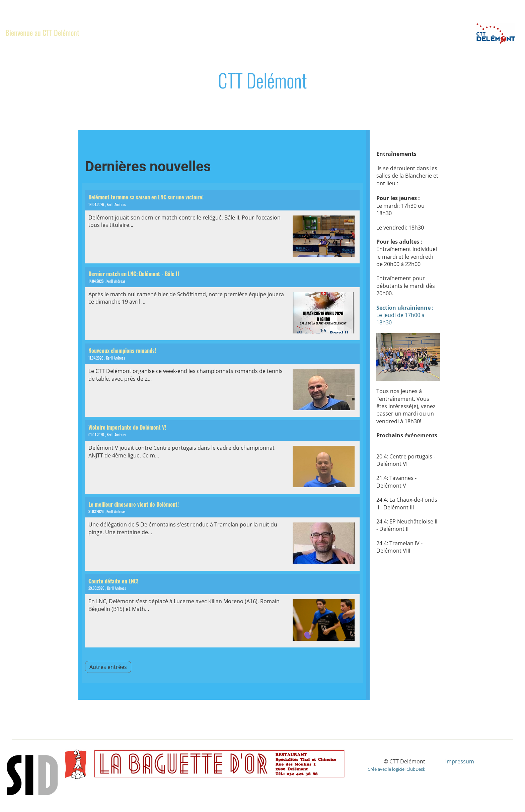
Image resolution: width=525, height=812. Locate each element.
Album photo (340, 33)
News (132, 33)
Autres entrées (108, 667)
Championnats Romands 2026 (196, 33)
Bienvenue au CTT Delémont (42, 33)
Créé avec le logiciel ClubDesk (396, 769)
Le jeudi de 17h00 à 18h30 (405, 315)
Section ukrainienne (279, 33)
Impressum (460, 761)
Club (102, 33)
